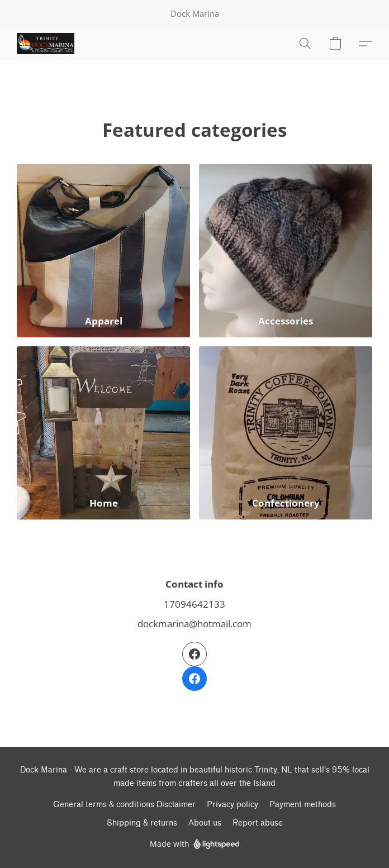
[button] (47, 44)
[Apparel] (103, 251)
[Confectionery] (286, 433)
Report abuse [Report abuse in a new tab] (258, 823)
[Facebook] (194, 666)
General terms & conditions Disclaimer (124, 805)
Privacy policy (233, 805)
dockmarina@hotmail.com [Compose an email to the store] (194, 623)
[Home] (103, 433)
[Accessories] (286, 251)
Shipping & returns (142, 823)
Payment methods (303, 805)
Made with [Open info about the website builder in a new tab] (195, 844)
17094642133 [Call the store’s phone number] (194, 604)
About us (205, 823)
